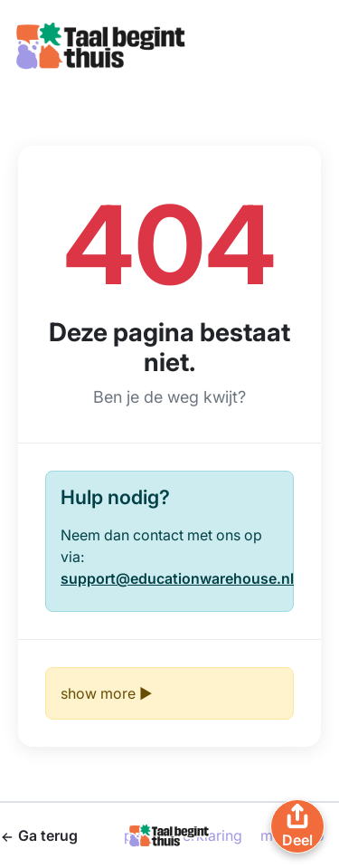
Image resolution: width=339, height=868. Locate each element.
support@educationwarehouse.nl (177, 578)
